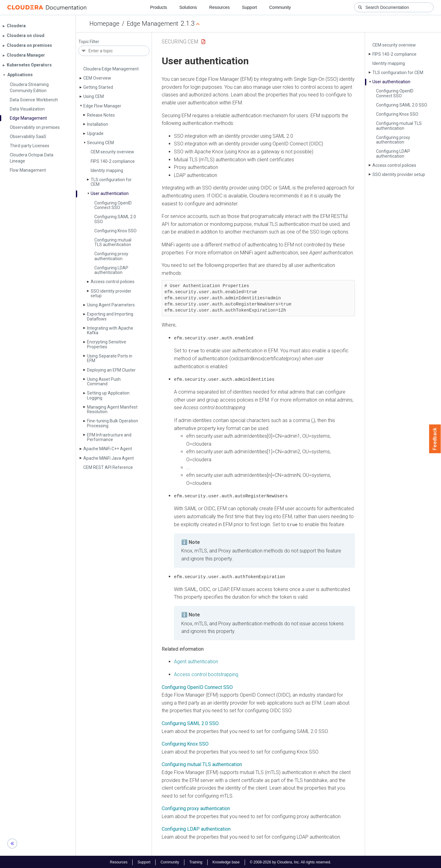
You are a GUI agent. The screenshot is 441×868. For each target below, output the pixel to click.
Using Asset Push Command (104, 382)
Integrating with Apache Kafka (110, 330)
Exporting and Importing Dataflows (110, 316)
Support (249, 7)
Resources (219, 7)
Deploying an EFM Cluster (111, 370)
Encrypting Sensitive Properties (107, 344)
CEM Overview (97, 78)
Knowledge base (226, 861)
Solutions (188, 7)
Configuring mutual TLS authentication (113, 242)
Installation (98, 124)
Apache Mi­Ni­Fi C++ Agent (108, 449)
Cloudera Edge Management (111, 69)
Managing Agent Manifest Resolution (112, 409)
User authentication (110, 193)
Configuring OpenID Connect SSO (197, 686)
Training (196, 861)
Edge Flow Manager (102, 106)
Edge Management (153, 24)
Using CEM (94, 96)
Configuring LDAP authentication (111, 270)
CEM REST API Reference (108, 467)
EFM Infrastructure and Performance (109, 437)
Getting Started (98, 87)
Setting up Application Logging (108, 395)
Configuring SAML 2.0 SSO (115, 219)
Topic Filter (89, 42)
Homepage (104, 24)
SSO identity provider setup (111, 293)
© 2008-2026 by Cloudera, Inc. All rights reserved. (291, 861)
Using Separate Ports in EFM (110, 358)
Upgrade (95, 133)
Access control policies (113, 282)
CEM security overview (112, 152)
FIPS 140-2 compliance (113, 161)
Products (158, 7)
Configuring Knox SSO (115, 231)
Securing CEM (100, 143)
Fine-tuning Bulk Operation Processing (113, 423)
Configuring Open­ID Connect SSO (113, 205)
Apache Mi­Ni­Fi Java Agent (109, 458)
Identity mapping (107, 170)
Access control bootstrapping (206, 673)
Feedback (435, 439)
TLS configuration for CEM (111, 182)
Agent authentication (196, 661)
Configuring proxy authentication (111, 256)
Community (280, 7)
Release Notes (101, 115)
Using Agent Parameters (111, 305)
